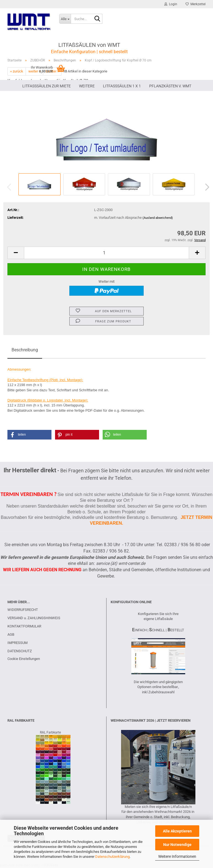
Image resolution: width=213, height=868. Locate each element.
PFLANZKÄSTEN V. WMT (170, 86)
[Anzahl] (106, 253)
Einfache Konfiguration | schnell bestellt (89, 52)
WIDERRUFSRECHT (23, 610)
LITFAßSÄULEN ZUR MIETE (47, 86)
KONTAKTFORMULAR (24, 626)
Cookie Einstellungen (24, 659)
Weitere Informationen (177, 856)
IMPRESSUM (17, 643)
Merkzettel (196, 4)
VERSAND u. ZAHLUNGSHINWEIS (34, 618)
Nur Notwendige (177, 845)
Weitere (87, 86)
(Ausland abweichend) (158, 218)
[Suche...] (65, 19)
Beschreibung (25, 350)
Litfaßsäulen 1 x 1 (122, 86)
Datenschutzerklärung (112, 857)
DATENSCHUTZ (20, 651)
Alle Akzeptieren (177, 831)
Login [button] (171, 4)
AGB (11, 634)
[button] (206, 187)
